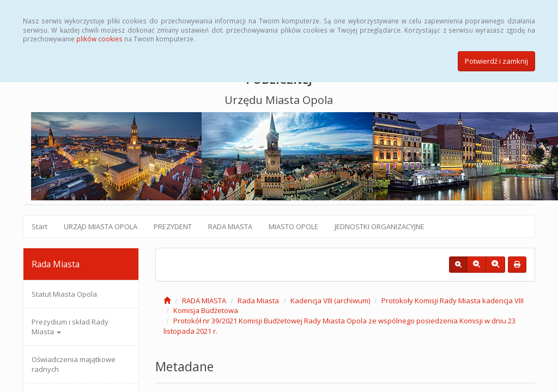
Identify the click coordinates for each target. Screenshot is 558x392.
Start (40, 226)
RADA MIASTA (230, 226)
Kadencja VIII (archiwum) (330, 301)
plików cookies (99, 39)
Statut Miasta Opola (64, 294)
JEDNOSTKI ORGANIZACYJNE (380, 226)
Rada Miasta (258, 301)
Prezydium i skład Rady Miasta (70, 327)
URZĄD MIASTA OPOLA (101, 226)
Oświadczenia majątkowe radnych (74, 364)
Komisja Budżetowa (206, 310)
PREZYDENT (173, 226)
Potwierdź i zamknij (496, 61)
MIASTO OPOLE (293, 226)
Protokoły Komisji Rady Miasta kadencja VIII (453, 301)
